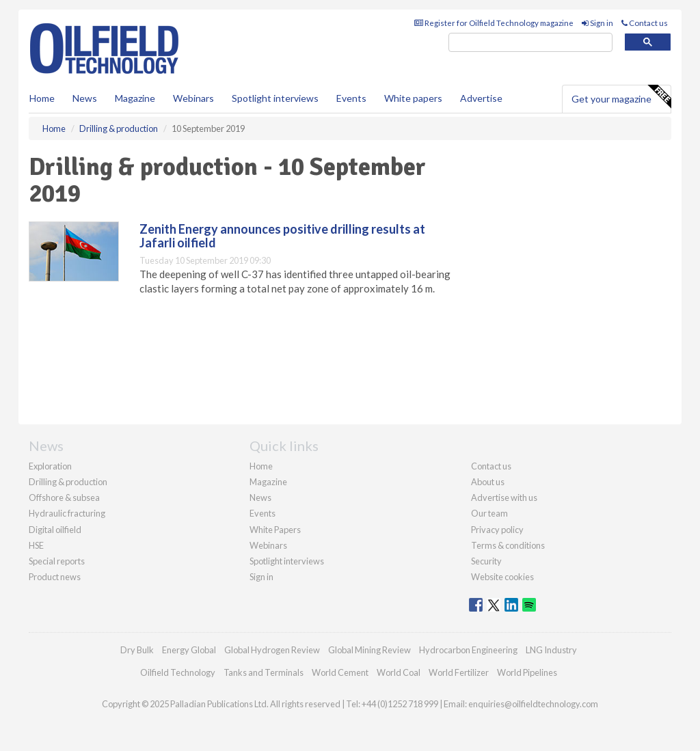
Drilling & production (68, 482)
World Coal (399, 672)
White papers (413, 98)
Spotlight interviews (275, 98)
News (260, 497)
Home (42, 98)
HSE (36, 545)
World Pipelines (527, 672)
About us (488, 482)
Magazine (135, 98)
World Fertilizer (459, 672)
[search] (530, 43)
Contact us (645, 23)
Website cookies (502, 577)
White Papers (275, 530)
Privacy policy (497, 530)
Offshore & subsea (64, 497)
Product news (55, 577)
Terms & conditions (508, 545)
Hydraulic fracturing (67, 513)
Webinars (193, 98)
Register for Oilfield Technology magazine (494, 23)
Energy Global (189, 650)
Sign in (597, 23)
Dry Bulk (137, 650)
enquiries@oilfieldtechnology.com (533, 704)
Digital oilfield (55, 530)
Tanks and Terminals (264, 672)
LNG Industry (551, 650)
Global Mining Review (369, 650)
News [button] (85, 98)
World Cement (340, 672)
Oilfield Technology (178, 672)
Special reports (57, 561)
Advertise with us (504, 497)
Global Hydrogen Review (272, 650)
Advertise (481, 98)
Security (486, 561)
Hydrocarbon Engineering (468, 650)
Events (351, 98)
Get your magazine (621, 97)
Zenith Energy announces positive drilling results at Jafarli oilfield (282, 236)
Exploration (50, 466)
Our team (489, 513)
